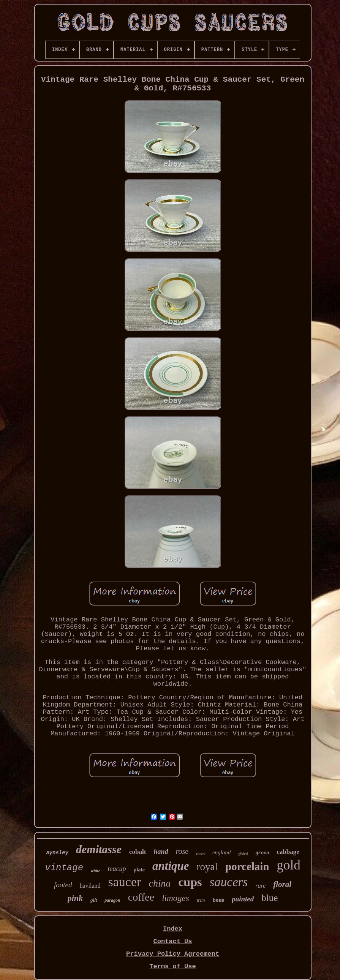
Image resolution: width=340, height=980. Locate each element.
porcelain (247, 866)
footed (63, 885)
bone (218, 900)
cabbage (288, 852)
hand (161, 852)
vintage (64, 868)
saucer (125, 882)
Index (173, 929)
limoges (176, 898)
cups (190, 882)
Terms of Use (172, 967)
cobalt (138, 852)
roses (200, 854)
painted (243, 899)
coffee (141, 897)
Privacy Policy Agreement (173, 954)
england (221, 852)
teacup (117, 869)
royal (207, 867)
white (95, 871)
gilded (243, 854)
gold (289, 865)
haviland (90, 886)
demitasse (99, 849)
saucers (229, 882)
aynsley (57, 853)
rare (260, 886)
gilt (94, 900)
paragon (112, 900)
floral (282, 884)
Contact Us (172, 941)
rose (182, 851)
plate (139, 870)
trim (201, 900)
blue (270, 898)
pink (75, 898)
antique (171, 866)
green (262, 853)
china (160, 883)
